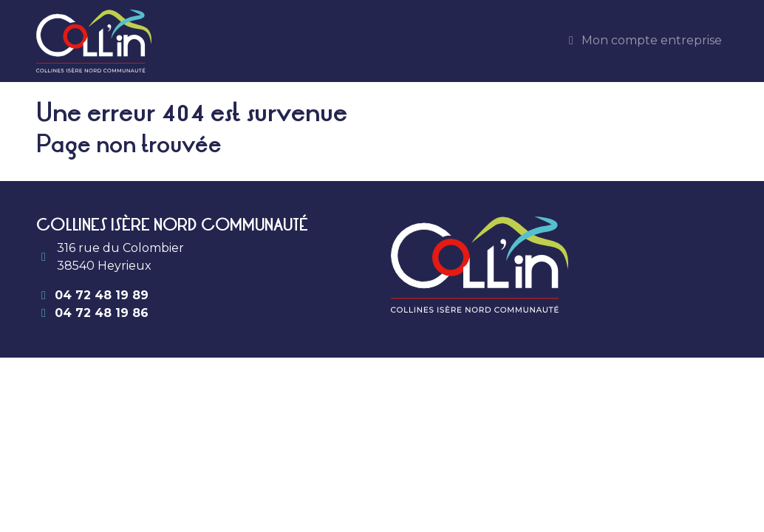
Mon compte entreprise (643, 40)
